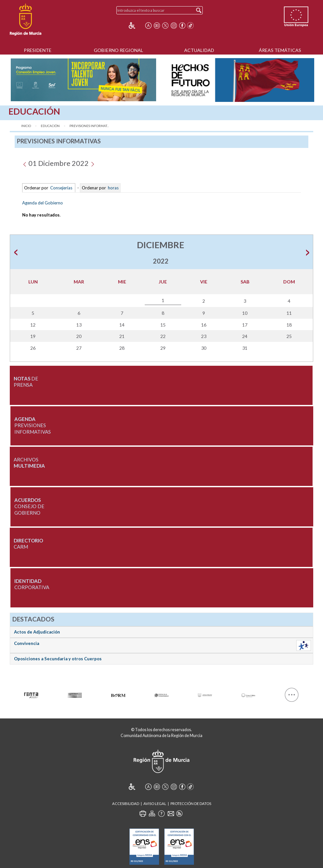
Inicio (26, 126)
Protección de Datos (191, 804)
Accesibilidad (126, 804)
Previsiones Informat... (89, 126)
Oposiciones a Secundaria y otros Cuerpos (58, 659)
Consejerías (61, 188)
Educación (50, 126)
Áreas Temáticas (280, 50)
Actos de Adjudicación (37, 632)
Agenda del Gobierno (43, 203)
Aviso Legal (155, 804)
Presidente (38, 50)
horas (113, 188)
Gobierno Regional (118, 50)
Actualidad (199, 50)
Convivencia (27, 643)
